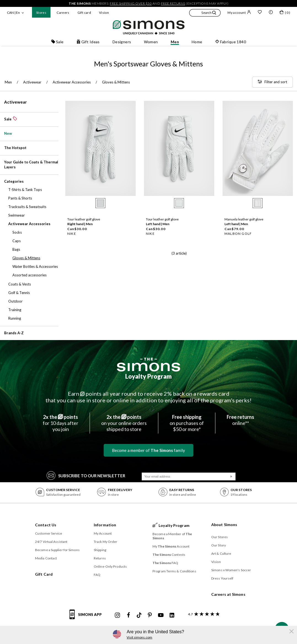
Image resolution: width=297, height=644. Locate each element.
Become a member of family (148, 450)
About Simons (224, 525)
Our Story (219, 545)
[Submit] (231, 476)
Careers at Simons (228, 594)
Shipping (100, 550)
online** (240, 420)
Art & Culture (221, 553)
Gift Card (44, 574)
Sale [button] (57, 42)
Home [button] (197, 42)
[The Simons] (148, 365)
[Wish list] (260, 13)
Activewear (15, 102)
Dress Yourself (222, 578)
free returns (173, 3)
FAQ (97, 575)
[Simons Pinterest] (150, 615)
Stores (41, 13)
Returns (100, 558)
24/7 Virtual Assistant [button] (51, 542)
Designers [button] (122, 42)
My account (239, 12)
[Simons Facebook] (129, 615)
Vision (104, 13)
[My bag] (285, 13)
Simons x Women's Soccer (231, 570)
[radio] (100, 203)
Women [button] (151, 42)
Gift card (84, 13)
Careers (63, 13)
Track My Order (105, 542)
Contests (169, 555)
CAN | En (13, 13)
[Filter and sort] (272, 82)
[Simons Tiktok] (139, 615)
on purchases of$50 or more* (187, 423)
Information (105, 525)
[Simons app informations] (87, 618)
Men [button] (175, 42)
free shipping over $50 (131, 3)
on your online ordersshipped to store (124, 423)
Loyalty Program (148, 376)
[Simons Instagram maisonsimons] (117, 615)
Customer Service (49, 533)
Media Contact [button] (46, 558)
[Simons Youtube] (161, 615)
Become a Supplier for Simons (57, 550)
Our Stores (220, 537)
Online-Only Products (110, 566)
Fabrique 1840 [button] (231, 42)
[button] (205, 14)
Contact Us (46, 525)
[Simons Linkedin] (172, 615)
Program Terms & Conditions (174, 571)
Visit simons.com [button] (139, 637)
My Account (103, 533)
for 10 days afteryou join (61, 423)
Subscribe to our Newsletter (86, 475)
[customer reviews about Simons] (203, 614)
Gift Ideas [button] (88, 42)
